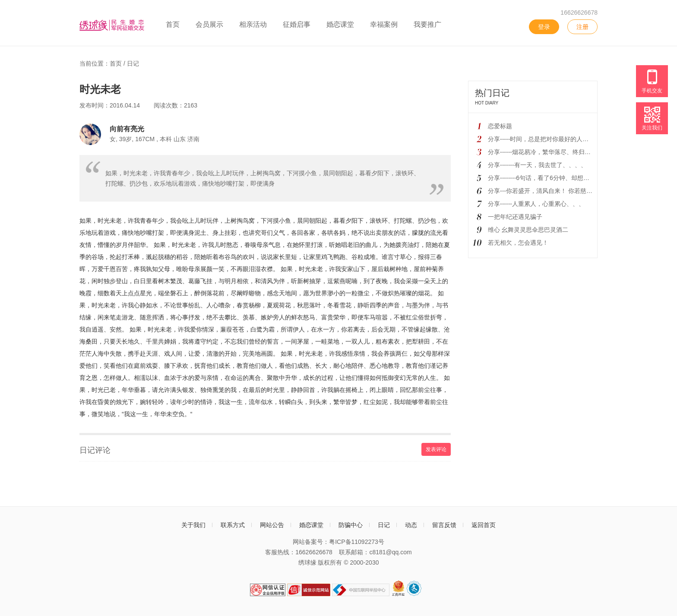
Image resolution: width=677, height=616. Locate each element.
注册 (582, 27)
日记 (133, 63)
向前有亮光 (127, 129)
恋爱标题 (500, 126)
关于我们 (193, 525)
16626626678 (579, 13)
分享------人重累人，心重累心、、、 (536, 204)
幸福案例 (384, 24)
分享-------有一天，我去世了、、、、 (537, 165)
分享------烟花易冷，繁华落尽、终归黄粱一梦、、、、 (560, 152)
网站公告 (272, 525)
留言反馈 (444, 525)
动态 (411, 525)
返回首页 (484, 525)
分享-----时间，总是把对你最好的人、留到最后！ (553, 139)
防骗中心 (351, 525)
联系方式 (233, 525)
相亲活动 (253, 24)
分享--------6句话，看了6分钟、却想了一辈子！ (551, 178)
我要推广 (427, 24)
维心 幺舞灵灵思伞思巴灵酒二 (528, 230)
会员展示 (209, 24)
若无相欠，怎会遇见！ (518, 243)
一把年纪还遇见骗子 (515, 217)
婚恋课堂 (340, 24)
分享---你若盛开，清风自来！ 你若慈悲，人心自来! (556, 191)
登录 (544, 27)
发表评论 (436, 449)
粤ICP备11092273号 (357, 542)
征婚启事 (297, 24)
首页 (173, 24)
